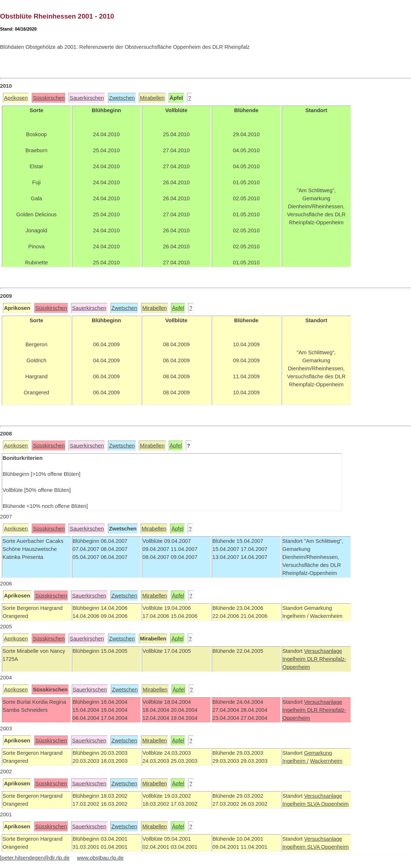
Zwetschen (122, 98)
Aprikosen (16, 98)
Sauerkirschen (87, 98)
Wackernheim (326, 761)
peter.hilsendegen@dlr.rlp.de (36, 858)
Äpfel (178, 308)
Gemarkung (318, 753)
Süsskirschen (49, 98)
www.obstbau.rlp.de (100, 858)
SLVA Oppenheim (328, 804)
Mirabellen (152, 98)
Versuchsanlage (323, 651)
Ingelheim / (295, 761)
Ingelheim (295, 659)
